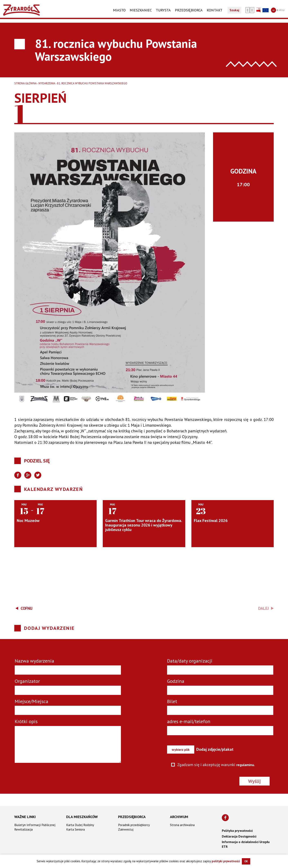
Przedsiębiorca (132, 817)
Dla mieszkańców (82, 817)
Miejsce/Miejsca (31, 701)
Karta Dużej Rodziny (80, 825)
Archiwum (179, 817)
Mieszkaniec (141, 14)
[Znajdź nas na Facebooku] (225, 818)
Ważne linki (25, 817)
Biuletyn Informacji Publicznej (35, 825)
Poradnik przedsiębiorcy (134, 825)
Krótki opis (26, 721)
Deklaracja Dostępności (239, 836)
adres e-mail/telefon (189, 721)
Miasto (119, 14)
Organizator (27, 681)
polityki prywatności (226, 861)
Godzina (176, 681)
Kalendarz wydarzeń (54, 489)
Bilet (172, 701)
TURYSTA (163, 14)
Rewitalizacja (23, 829)
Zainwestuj (126, 829)
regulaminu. (247, 765)
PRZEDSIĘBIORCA (189, 14)
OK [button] (246, 861)
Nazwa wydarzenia (34, 661)
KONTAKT (215, 14)
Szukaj (234, 14)
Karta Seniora (75, 829)
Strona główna (25, 83)
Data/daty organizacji (190, 661)
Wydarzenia (47, 83)
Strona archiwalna (182, 825)
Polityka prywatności (237, 831)
